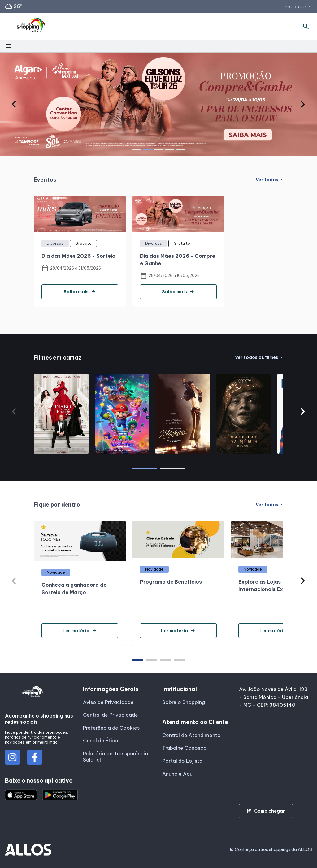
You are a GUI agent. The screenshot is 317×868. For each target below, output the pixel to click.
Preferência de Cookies (111, 728)
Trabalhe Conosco (185, 748)
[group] (158, 104)
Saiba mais (80, 292)
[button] (14, 104)
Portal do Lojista (182, 761)
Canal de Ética (101, 741)
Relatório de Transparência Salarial (115, 757)
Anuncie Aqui (178, 774)
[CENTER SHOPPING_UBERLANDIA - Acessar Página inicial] (31, 27)
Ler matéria (80, 631)
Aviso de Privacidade (108, 702)
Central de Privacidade (111, 715)
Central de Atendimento (191, 735)
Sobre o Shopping (184, 702)
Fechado (298, 6)
